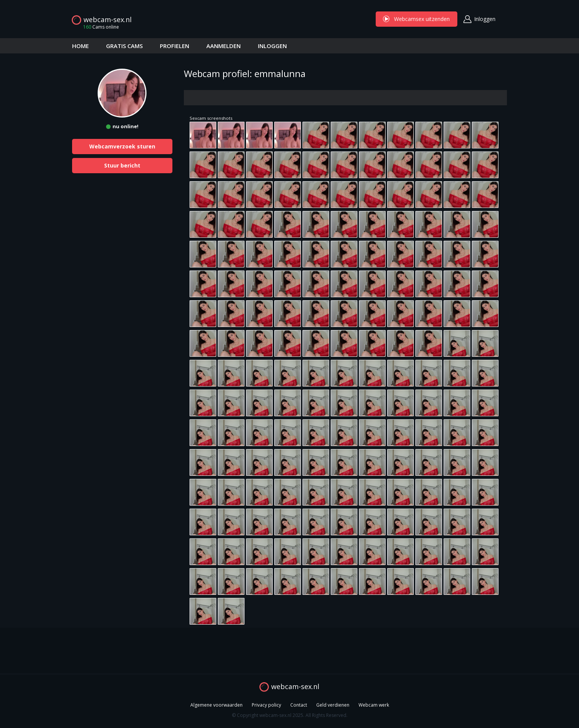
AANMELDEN (224, 46)
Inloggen (485, 19)
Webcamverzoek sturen (122, 146)
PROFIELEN (175, 46)
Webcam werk (374, 705)
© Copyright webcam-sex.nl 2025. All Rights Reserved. (290, 715)
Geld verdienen (333, 705)
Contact (299, 705)
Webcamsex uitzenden (417, 19)
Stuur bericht (122, 165)
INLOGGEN (272, 46)
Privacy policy (266, 705)
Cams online (99, 27)
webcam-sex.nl (108, 19)
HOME (80, 46)
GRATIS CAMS (124, 46)
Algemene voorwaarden (216, 705)
